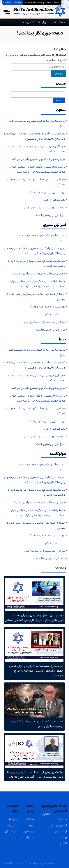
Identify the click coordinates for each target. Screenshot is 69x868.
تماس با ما (28, 22)
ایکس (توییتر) (59, 825)
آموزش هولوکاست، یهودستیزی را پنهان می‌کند (39, 159)
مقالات (61, 110)
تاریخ (62, 339)
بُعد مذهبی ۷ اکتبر (54, 200)
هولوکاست (58, 454)
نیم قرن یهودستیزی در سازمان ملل (45, 208)
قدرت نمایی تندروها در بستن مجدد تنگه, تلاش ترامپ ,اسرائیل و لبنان (34, 706)
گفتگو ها (46, 814)
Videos (61, 568)
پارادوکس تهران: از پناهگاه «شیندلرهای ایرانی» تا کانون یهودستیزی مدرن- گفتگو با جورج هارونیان (34, 757)
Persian (18, 2)
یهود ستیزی (28, 831)
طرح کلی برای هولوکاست (51, 215)
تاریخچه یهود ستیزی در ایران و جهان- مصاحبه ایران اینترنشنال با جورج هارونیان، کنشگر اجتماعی (34, 600)
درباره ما (43, 22)
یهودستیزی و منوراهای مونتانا (47, 192)
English (7, 2)
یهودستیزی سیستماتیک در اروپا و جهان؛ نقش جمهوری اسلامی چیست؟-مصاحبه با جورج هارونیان (34, 653)
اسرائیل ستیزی (55, 225)
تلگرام (63, 843)
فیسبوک (62, 819)
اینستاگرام (61, 831)
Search (59, 74)
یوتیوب (63, 837)
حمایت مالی (58, 22)
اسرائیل (30, 837)
